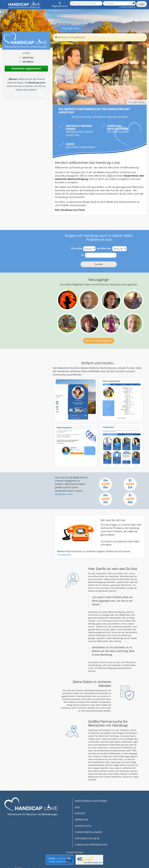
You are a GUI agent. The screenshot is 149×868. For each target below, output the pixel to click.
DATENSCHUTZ (83, 826)
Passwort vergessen (127, 7)
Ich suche (77, 248)
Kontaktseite (64, 555)
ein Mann (28, 62)
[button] (60, 4)
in (83, 255)
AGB (77, 807)
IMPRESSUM (81, 820)
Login (142, 4)
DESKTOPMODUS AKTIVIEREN (91, 801)
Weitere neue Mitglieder (99, 341)
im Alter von (104, 248)
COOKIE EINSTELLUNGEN (88, 832)
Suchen (99, 264)
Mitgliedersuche (64, 494)
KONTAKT (80, 813)
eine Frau (28, 58)
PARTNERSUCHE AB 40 (87, 838)
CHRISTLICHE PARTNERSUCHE (91, 845)
